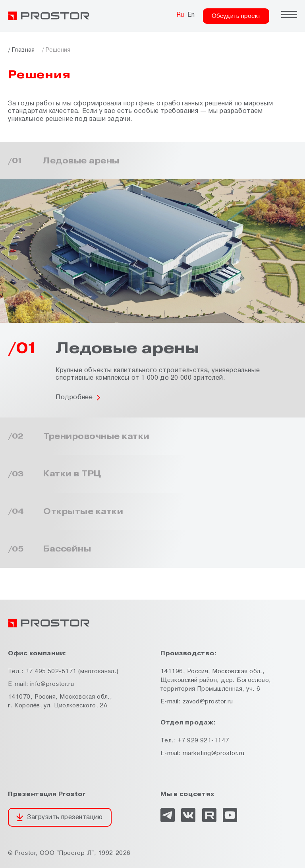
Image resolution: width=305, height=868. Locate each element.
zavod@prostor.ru (208, 702)
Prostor (25, 853)
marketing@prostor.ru (214, 753)
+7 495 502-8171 (51, 671)
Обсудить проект (236, 16)
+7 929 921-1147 (204, 741)
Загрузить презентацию (65, 817)
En (191, 15)
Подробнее (74, 397)
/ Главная (21, 50)
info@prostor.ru (52, 684)
